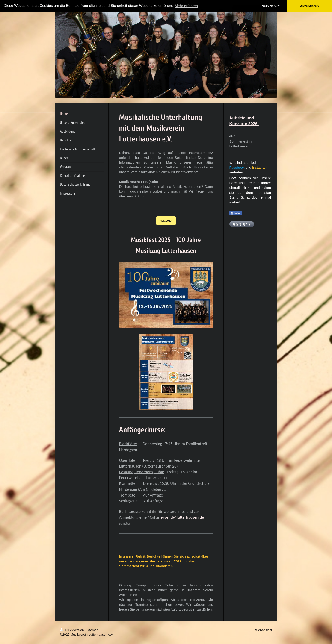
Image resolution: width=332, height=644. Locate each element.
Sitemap (92, 630)
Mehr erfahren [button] (186, 6)
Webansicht (264, 630)
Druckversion (72, 630)
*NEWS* (166, 221)
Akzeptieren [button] (309, 6)
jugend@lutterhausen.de (183, 517)
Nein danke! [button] (271, 6)
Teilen (236, 213)
